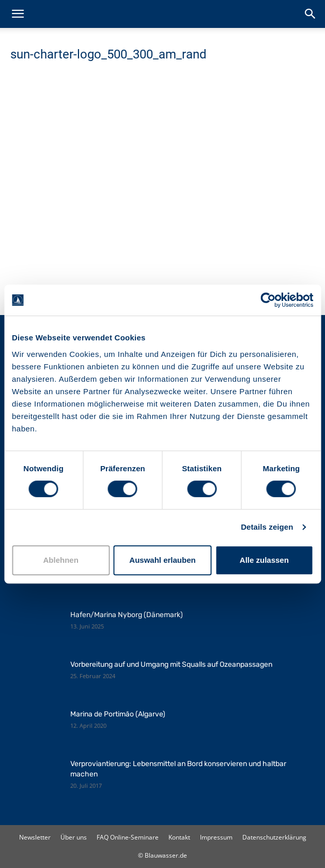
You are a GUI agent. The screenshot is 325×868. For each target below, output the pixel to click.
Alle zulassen (264, 560)
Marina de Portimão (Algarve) (118, 714)
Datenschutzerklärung (274, 837)
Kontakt (179, 837)
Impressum (216, 837)
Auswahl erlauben (162, 560)
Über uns (74, 837)
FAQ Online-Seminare (128, 837)
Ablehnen (61, 560)
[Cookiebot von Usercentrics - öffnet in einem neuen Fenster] (268, 300)
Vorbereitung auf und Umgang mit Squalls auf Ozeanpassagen (171, 664)
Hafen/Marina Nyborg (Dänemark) (127, 615)
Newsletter (35, 837)
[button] (18, 14)
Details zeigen (267, 527)
